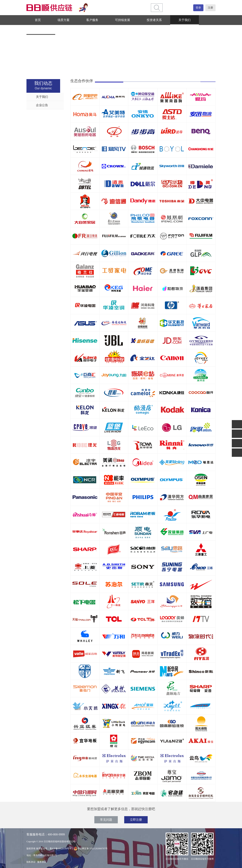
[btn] (157, 8)
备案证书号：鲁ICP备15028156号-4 (54, 849)
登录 (198, 8)
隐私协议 (31, 862)
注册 (210, 8)
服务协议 (42, 862)
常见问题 (106, 820)
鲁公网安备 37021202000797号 (91, 849)
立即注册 (136, 820)
